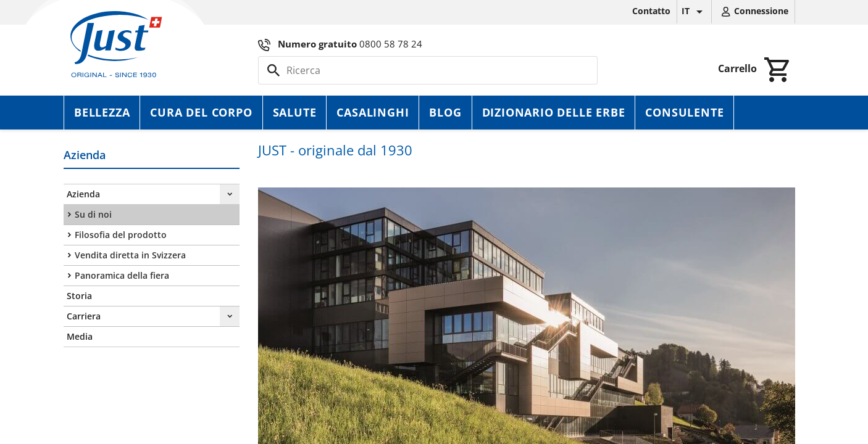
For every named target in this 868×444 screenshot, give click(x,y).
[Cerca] (428, 70)
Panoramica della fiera (122, 275)
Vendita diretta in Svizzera (130, 255)
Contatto (651, 11)
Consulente (684, 112)
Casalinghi (373, 112)
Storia (79, 296)
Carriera (84, 316)
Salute (295, 112)
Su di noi (93, 214)
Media (80, 336)
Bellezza (102, 112)
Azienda (83, 194)
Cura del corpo (201, 112)
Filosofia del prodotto (121, 235)
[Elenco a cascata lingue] (694, 12)
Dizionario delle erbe (554, 112)
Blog (445, 112)
